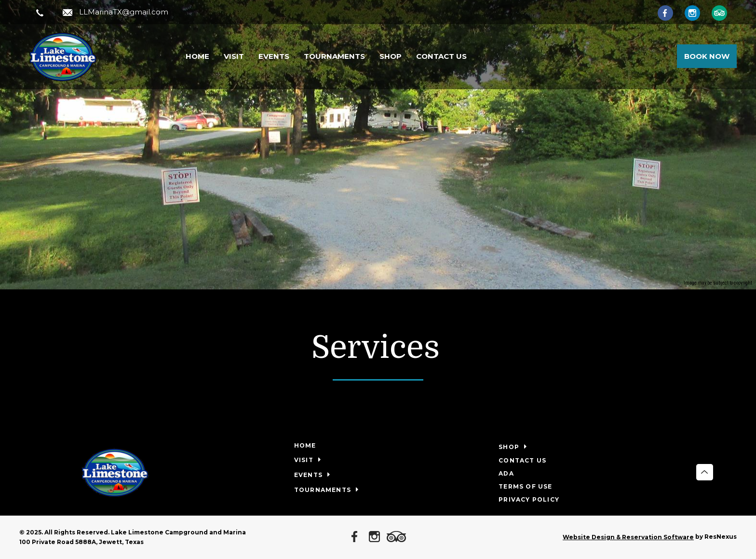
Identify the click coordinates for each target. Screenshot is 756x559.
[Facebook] (670, 13)
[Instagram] (697, 13)
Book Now (707, 56)
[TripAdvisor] (724, 13)
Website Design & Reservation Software (628, 537)
